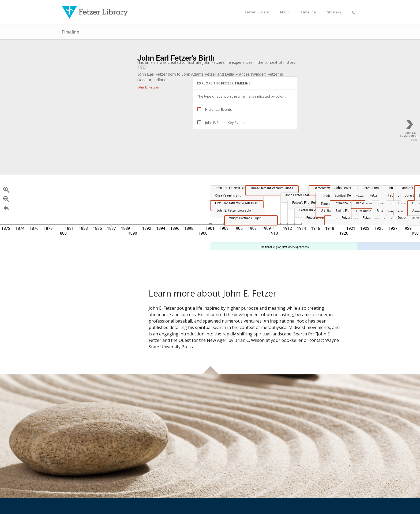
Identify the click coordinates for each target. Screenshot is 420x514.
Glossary (334, 12)
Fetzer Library (257, 12)
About (285, 12)
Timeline (308, 12)
